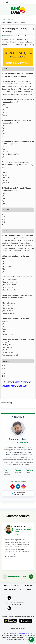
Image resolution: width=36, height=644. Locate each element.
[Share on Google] (25, 36)
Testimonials (10, 589)
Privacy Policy (25, 589)
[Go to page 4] (15, 577)
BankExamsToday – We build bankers (22, 633)
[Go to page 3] (13, 577)
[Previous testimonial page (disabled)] (5, 577)
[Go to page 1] (9, 577)
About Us (15, 585)
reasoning (9, 403)
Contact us (27, 585)
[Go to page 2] (11, 577)
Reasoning (12, 20)
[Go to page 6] (19, 577)
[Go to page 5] (17, 577)
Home (4, 20)
